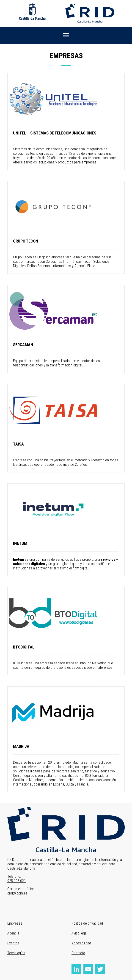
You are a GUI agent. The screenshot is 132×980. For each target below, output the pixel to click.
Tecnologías (16, 953)
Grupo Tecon (26, 241)
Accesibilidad (81, 943)
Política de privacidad (87, 923)
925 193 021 (16, 881)
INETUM (20, 543)
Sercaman (23, 345)
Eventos (13, 943)
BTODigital (24, 647)
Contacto (78, 953)
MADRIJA (21, 746)
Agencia (13, 933)
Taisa (18, 444)
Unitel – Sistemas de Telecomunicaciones (55, 133)
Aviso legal (79, 933)
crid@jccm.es (17, 893)
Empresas (15, 923)
